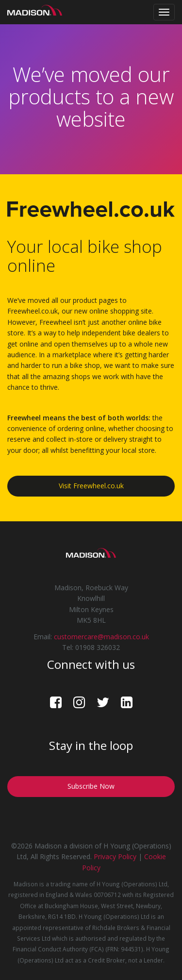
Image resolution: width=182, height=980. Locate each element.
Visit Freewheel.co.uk (91, 486)
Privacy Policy (115, 856)
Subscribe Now (91, 786)
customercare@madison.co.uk (101, 637)
